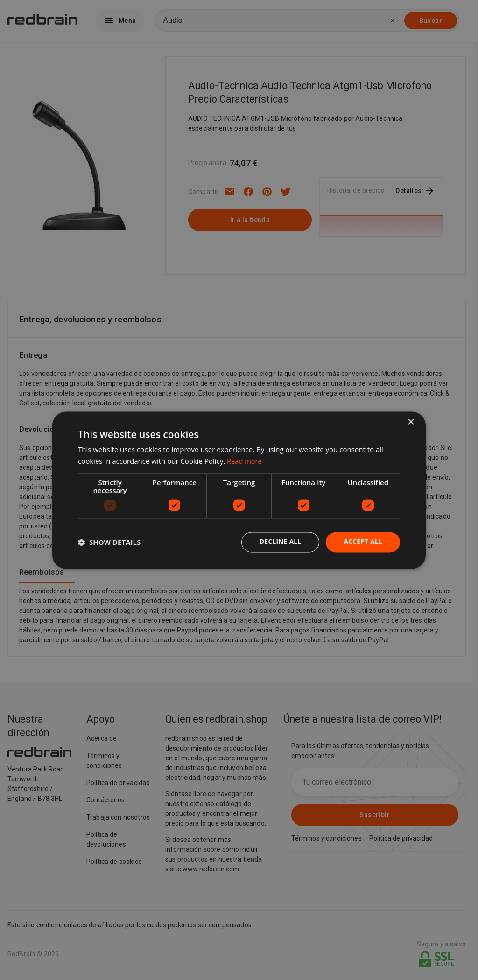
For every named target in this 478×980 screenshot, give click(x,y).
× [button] (411, 422)
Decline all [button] (278, 542)
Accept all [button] (362, 542)
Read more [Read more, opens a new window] (245, 460)
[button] (109, 542)
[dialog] (239, 490)
